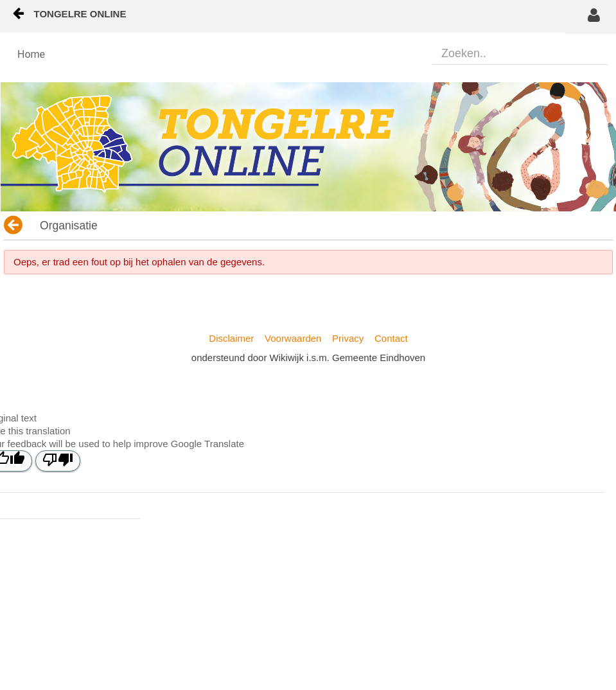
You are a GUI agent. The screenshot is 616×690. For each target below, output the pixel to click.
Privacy (348, 338)
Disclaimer (231, 338)
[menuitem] (31, 55)
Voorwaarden (293, 338)
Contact (391, 338)
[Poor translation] (58, 461)
